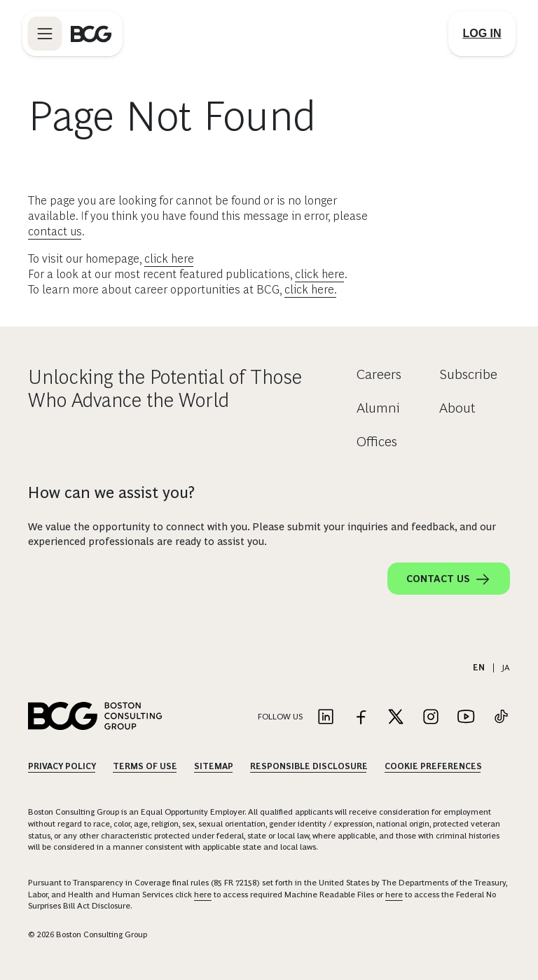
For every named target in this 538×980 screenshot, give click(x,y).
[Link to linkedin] (326, 718)
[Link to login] (482, 34)
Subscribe (468, 374)
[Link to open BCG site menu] (45, 34)
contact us (55, 232)
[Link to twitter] (396, 718)
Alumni (378, 408)
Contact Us (449, 579)
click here (169, 259)
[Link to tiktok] (501, 718)
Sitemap (214, 766)
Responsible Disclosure (309, 766)
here (203, 895)
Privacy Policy (62, 766)
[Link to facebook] (361, 718)
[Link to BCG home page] (91, 34)
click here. (311, 290)
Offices (377, 441)
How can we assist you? (111, 492)
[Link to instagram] (431, 718)
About (457, 408)
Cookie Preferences (433, 766)
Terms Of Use (145, 766)
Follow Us (280, 717)
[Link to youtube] (466, 718)
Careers (379, 374)
